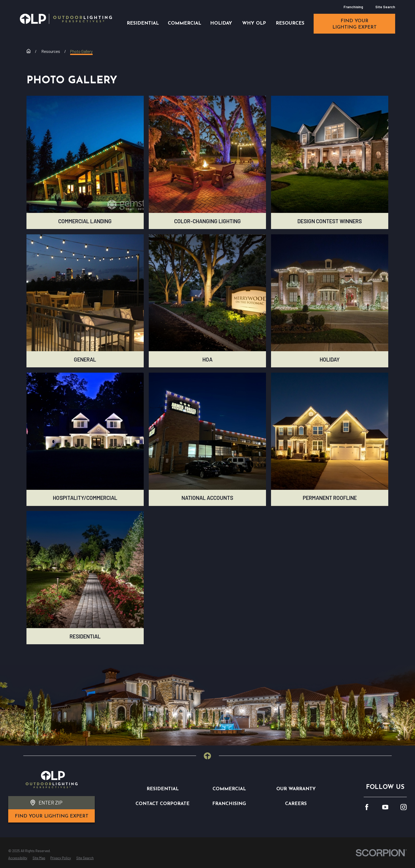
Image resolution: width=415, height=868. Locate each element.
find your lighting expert (355, 24)
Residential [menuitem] (143, 23)
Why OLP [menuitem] (254, 23)
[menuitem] (18, 858)
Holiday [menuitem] (221, 23)
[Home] (66, 19)
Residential (163, 789)
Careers (296, 804)
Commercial (229, 789)
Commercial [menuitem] (184, 23)
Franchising (353, 7)
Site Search (385, 7)
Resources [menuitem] (290, 23)
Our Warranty (296, 789)
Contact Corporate (163, 804)
